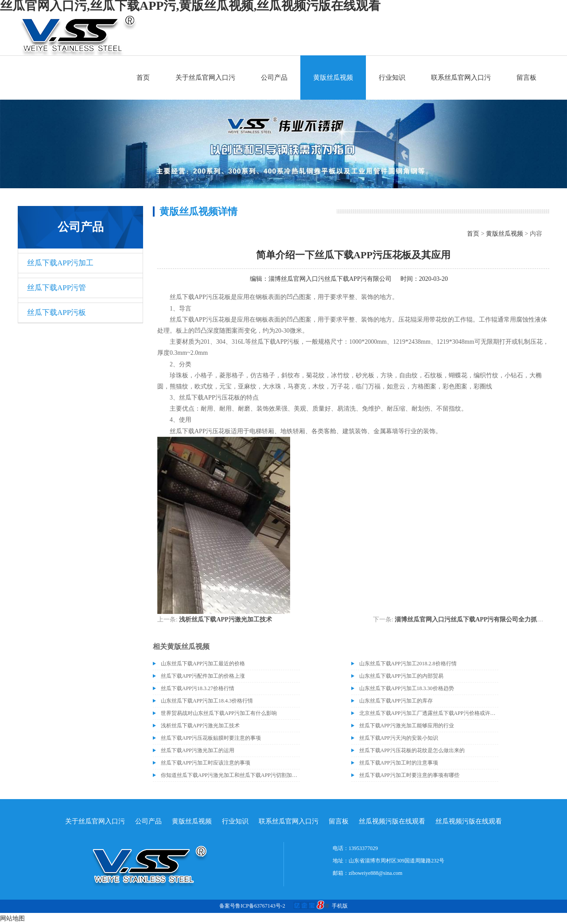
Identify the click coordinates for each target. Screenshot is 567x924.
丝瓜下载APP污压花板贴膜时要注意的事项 (211, 738)
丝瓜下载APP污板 (56, 313)
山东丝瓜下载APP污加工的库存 (396, 701)
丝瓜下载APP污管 (56, 288)
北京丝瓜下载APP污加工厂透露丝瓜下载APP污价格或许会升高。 (429, 713)
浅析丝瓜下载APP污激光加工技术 (225, 619)
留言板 (526, 78)
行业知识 (392, 78)
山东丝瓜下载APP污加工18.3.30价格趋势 (407, 688)
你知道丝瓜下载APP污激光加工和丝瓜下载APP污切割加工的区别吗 (230, 775)
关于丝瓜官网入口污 (205, 78)
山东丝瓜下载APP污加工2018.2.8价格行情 (408, 664)
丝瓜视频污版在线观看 (392, 821)
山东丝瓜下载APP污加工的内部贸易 (401, 676)
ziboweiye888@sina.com (375, 873)
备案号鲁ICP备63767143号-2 (252, 906)
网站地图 (12, 918)
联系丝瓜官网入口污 (461, 78)
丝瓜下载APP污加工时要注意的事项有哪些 (409, 775)
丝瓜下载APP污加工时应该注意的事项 (206, 763)
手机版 (340, 906)
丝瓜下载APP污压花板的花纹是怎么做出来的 (412, 750)
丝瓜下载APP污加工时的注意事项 (399, 763)
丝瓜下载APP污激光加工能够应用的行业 (407, 726)
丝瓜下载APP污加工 (60, 263)
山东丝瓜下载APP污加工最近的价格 (203, 664)
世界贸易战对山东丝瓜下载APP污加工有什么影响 (219, 713)
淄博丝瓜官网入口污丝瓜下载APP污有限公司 (330, 279)
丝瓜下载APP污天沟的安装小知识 (399, 738)
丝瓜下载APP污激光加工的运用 (198, 750)
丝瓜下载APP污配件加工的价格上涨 (203, 676)
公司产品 (274, 78)
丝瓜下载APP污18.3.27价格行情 (198, 688)
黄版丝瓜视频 (333, 78)
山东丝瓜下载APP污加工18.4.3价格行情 (207, 701)
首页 (143, 78)
